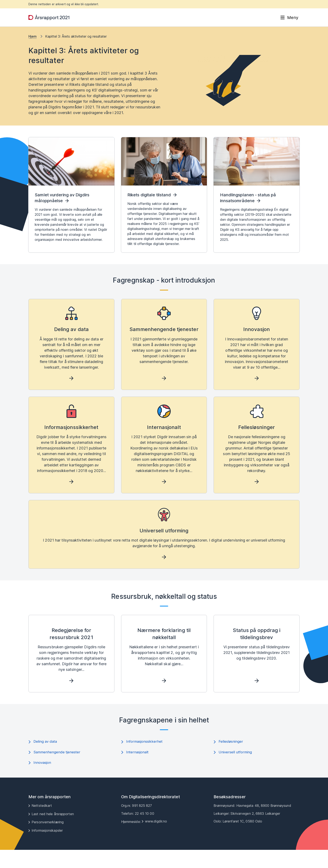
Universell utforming (233, 770)
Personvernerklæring (48, 840)
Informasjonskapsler (47, 849)
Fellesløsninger (229, 759)
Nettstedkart (42, 824)
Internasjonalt (135, 770)
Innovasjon (40, 781)
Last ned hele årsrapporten (53, 832)
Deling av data (44, 759)
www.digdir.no (156, 839)
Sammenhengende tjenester (55, 770)
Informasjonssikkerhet (143, 759)
